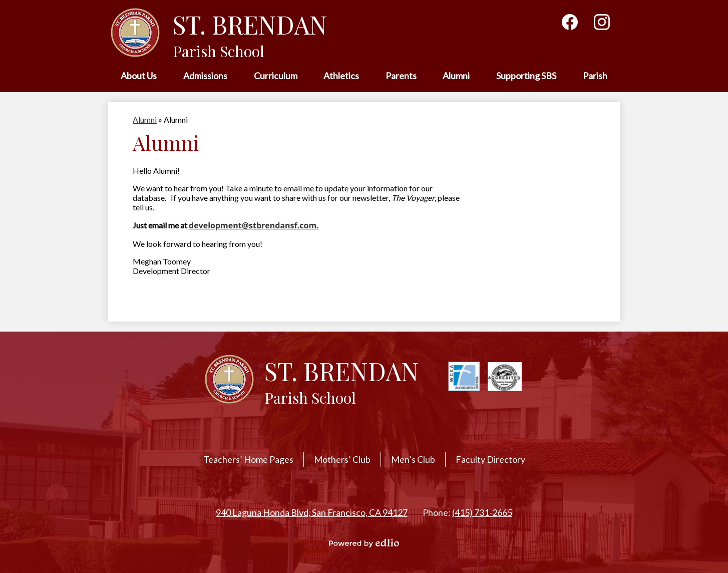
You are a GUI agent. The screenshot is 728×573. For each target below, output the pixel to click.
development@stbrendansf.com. (254, 225)
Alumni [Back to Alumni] (145, 119)
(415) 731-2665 (482, 512)
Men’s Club (413, 459)
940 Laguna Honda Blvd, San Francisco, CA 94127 (312, 512)
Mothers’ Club (342, 459)
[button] (139, 76)
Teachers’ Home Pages (248, 459)
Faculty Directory (490, 459)
